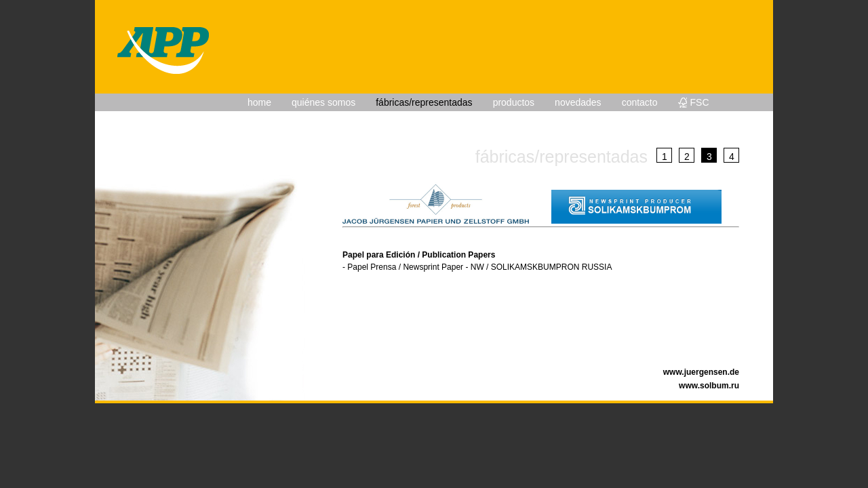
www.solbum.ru (709, 386)
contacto (640, 102)
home (259, 102)
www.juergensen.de (701, 372)
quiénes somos (323, 102)
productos (514, 102)
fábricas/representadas (424, 102)
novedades (578, 102)
